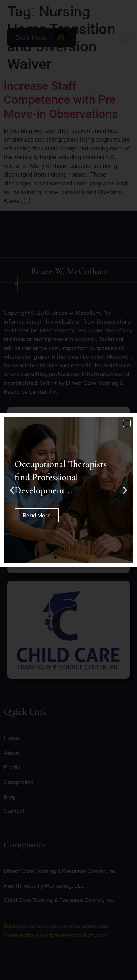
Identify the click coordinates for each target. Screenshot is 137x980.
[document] (68, 490)
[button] (127, 423)
